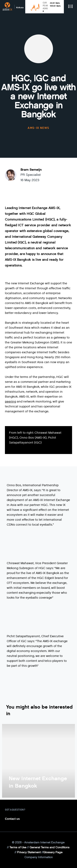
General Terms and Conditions (49, 847)
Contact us (12, 819)
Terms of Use (18, 847)
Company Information (39, 857)
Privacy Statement (29, 852)
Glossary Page (53, 852)
